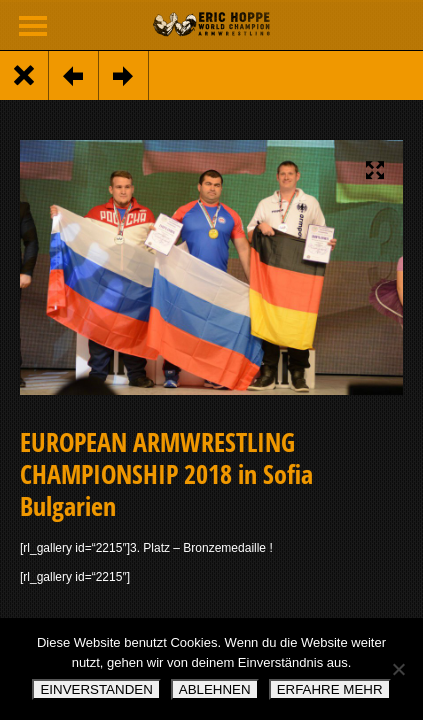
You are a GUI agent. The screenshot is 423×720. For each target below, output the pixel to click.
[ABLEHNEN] (398, 669)
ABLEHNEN (215, 689)
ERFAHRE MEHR (330, 689)
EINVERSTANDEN (96, 689)
